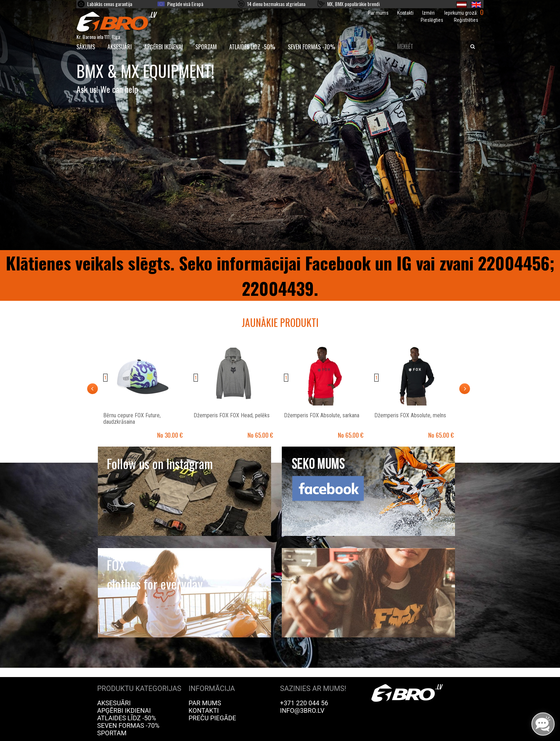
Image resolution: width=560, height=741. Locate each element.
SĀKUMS (86, 47)
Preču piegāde (212, 718)
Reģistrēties (466, 20)
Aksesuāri (120, 47)
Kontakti (405, 13)
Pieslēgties (432, 20)
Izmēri (428, 13)
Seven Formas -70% (312, 47)
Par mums (378, 13)
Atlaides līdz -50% (252, 47)
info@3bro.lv (302, 710)
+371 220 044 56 (304, 703)
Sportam (206, 47)
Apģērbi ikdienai (164, 47)
